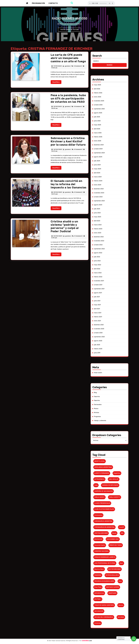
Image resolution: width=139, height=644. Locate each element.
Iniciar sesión (99, 368)
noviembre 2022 (100, 250)
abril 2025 (98, 149)
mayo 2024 (99, 185)
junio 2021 (98, 304)
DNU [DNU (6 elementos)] (121, 513)
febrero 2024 (99, 195)
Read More (56, 79)
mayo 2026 (99, 109)
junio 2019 (98, 350)
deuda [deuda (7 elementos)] (114, 513)
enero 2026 (99, 120)
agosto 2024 (99, 174)
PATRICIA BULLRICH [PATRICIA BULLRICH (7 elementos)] (112, 551)
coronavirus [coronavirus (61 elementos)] (99, 497)
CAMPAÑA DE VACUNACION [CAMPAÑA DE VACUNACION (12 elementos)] (104, 475)
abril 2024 (98, 188)
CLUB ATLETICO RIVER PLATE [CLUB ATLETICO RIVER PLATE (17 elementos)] (105, 492)
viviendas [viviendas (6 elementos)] (99, 594)
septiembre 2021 (100, 293)
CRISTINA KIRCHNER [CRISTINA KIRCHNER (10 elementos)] (102, 513)
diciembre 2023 (100, 203)
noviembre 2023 (100, 206)
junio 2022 (98, 268)
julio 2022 (98, 264)
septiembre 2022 (100, 257)
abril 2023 (98, 231)
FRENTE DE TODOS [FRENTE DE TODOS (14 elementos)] (115, 524)
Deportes (98, 390)
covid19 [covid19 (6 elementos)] (120, 508)
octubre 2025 (99, 127)
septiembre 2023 (100, 213)
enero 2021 (99, 322)
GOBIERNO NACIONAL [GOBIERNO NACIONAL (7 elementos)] (102, 529)
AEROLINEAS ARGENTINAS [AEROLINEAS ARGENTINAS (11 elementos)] (104, 454)
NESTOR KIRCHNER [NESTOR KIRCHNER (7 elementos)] (114, 546)
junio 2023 (98, 224)
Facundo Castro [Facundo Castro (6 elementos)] (101, 524)
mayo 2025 (99, 145)
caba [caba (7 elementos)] (97, 470)
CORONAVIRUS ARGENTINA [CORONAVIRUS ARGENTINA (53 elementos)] (104, 502)
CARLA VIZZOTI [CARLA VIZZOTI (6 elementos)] (100, 481)
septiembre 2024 (100, 170)
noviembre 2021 (100, 286)
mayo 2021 (99, 307)
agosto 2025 (99, 134)
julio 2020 (98, 343)
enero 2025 (99, 159)
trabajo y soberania (101, 412)
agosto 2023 (99, 217)
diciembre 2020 (100, 325)
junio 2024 (98, 181)
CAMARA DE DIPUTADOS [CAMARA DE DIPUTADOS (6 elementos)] (110, 470)
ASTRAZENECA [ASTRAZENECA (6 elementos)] (100, 464)
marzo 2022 (99, 278)
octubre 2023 (99, 210)
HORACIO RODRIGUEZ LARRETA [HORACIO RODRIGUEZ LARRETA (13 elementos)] (105, 535)
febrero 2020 (99, 347)
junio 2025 (98, 141)
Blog (97, 386)
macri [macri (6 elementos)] (120, 540)
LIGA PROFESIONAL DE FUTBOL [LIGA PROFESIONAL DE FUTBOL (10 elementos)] (105, 540)
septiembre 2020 (100, 336)
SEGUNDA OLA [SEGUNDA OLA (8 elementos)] (100, 567)
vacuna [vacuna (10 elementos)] (120, 578)
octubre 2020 (99, 332)
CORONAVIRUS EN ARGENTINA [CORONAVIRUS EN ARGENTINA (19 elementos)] (105, 508)
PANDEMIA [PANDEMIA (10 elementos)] (99, 551)
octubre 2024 (99, 167)
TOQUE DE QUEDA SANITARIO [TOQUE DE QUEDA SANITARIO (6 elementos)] (105, 578)
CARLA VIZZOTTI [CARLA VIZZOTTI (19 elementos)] (114, 481)
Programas (99, 408)
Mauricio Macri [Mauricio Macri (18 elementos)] (100, 546)
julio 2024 (98, 177)
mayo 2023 (99, 228)
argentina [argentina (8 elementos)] (116, 459)
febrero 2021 (99, 318)
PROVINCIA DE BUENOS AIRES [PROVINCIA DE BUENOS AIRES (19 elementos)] (105, 556)
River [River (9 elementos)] (119, 556)
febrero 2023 (99, 239)
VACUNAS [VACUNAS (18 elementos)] (120, 589)
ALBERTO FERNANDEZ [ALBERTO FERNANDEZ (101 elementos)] (103, 459)
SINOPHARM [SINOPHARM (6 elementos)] (112, 567)
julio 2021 (98, 300)
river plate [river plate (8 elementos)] (99, 562)
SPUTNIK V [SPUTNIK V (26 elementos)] (99, 573)
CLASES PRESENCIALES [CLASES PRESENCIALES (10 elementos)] (103, 486)
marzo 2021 (99, 314)
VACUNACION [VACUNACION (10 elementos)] (100, 583)
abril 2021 (98, 311)
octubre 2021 (99, 289)
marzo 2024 (99, 192)
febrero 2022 (99, 282)
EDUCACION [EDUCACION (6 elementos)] (99, 519)
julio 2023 (98, 221)
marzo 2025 (99, 152)
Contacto (53, 3)
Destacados (99, 397)
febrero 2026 (99, 116)
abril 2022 (98, 275)
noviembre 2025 (100, 123)
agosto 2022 (99, 260)
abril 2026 (98, 113)
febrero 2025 (99, 156)
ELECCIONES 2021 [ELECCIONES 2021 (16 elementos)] (112, 519)
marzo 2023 (99, 235)
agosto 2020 (99, 340)
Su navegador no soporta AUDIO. (101, 3)
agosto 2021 (99, 296)
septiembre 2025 (100, 131)
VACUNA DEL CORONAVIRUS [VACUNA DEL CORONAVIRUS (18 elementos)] (104, 589)
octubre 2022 (99, 253)
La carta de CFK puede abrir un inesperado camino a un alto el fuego (66, 58)
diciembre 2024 (100, 163)
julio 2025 (98, 138)
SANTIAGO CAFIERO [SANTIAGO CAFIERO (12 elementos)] (112, 562)
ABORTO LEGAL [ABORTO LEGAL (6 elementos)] (100, 448)
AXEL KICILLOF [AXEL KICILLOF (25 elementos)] (113, 464)
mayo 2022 (99, 271)
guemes (66, 65)
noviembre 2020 (100, 329)
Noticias (98, 404)
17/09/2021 (57, 65)
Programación (38, 3)
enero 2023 (99, 242)
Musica (97, 401)
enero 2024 (99, 199)
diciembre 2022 (100, 246)
